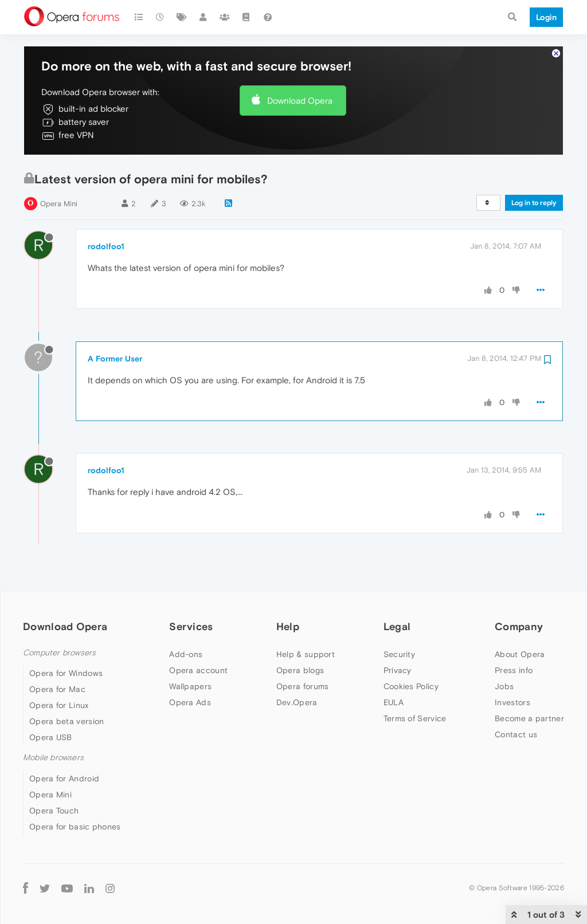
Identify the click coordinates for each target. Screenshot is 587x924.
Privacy (398, 670)
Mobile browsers (53, 758)
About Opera (520, 654)
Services (191, 626)
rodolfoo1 (106, 246)
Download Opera (300, 101)
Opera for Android (64, 778)
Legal (397, 626)
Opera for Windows (66, 673)
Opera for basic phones (75, 827)
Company (519, 626)
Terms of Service (415, 718)
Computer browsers (59, 653)
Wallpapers (190, 686)
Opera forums (303, 686)
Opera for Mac (57, 689)
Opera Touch (54, 811)
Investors (512, 702)
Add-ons (186, 654)
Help (288, 626)
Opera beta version (66, 721)
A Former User (115, 359)
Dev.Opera (297, 702)
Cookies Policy (411, 686)
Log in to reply (534, 203)
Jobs (504, 686)
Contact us (516, 734)
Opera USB (51, 737)
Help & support (306, 654)
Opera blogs (300, 670)
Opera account (198, 670)
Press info (514, 670)
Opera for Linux (59, 705)
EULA (394, 702)
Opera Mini (59, 204)
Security (399, 654)
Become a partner (529, 718)
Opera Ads (190, 702)
